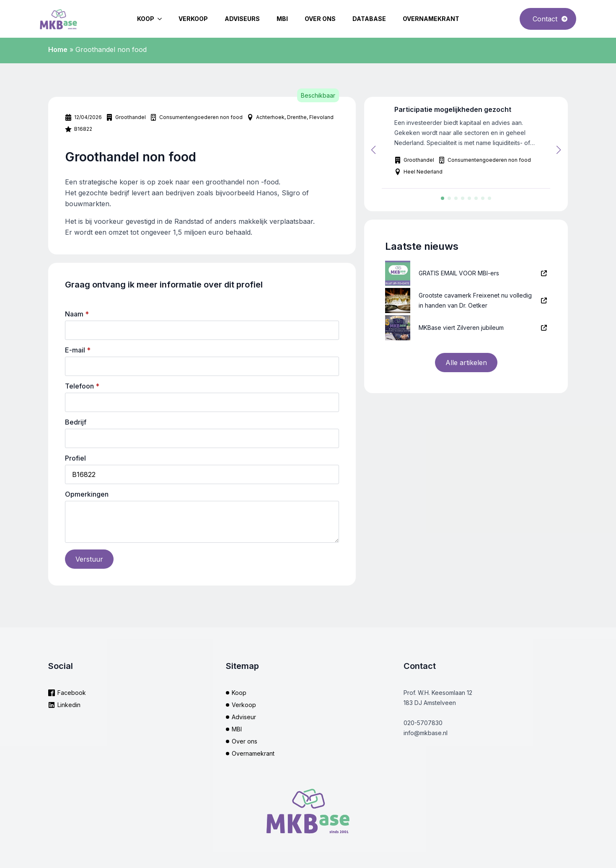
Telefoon (82, 386)
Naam (77, 314)
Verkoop (193, 19)
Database (369, 19)
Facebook (72, 693)
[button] (373, 150)
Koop (146, 19)
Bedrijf (76, 422)
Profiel (75, 458)
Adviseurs (242, 19)
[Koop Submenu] (162, 19)
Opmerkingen (87, 494)
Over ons (320, 19)
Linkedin (69, 705)
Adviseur (244, 717)
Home (58, 49)
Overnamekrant (431, 19)
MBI (282, 19)
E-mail (78, 350)
